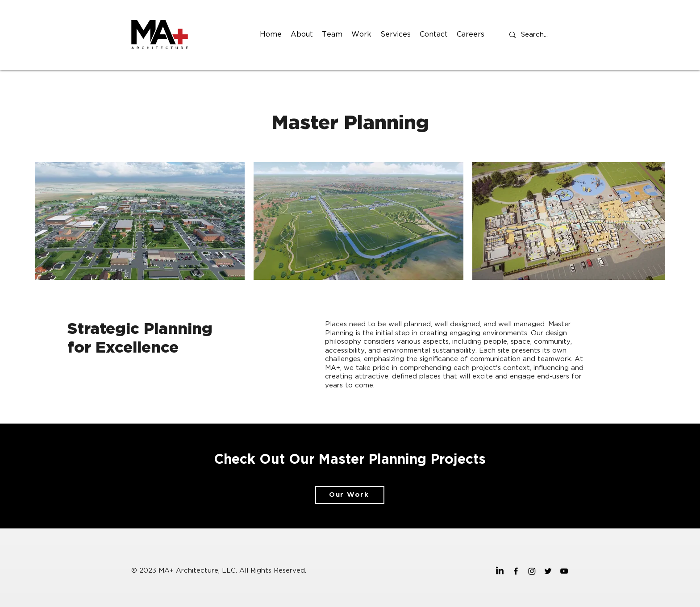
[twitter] (548, 571)
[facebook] (516, 571)
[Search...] (535, 35)
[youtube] (564, 571)
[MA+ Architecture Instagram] (532, 571)
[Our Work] (350, 495)
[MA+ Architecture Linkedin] (500, 571)
